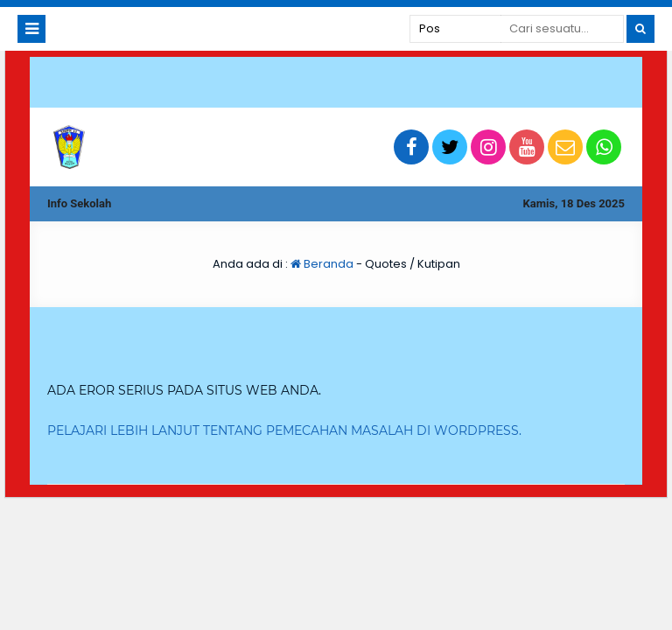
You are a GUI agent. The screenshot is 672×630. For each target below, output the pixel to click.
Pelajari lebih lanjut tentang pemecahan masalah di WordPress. (284, 430)
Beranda (322, 264)
